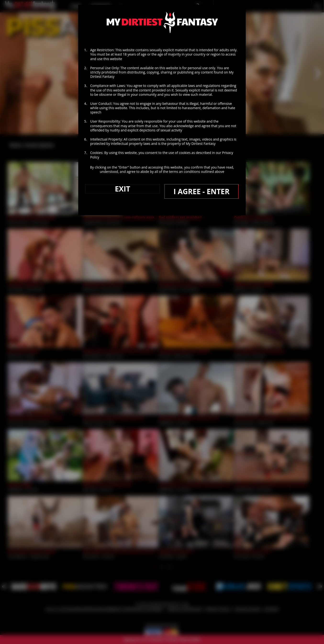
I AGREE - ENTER (201, 191)
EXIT (123, 189)
